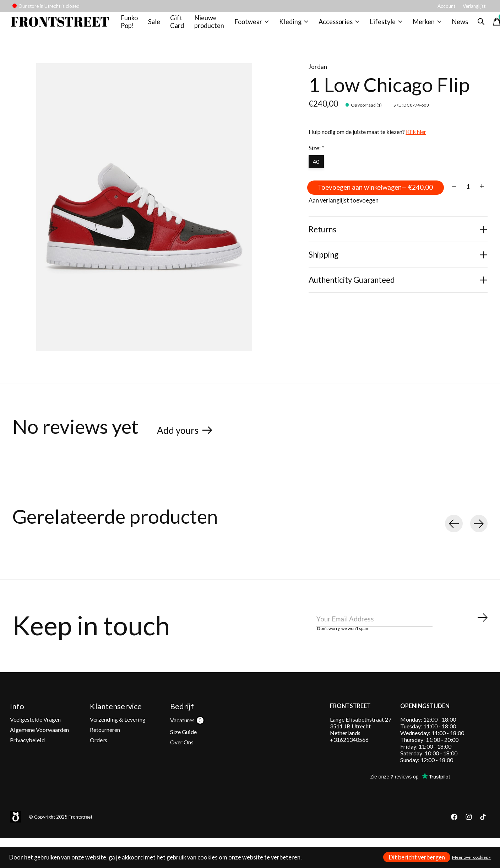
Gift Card (180, 25)
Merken (423, 25)
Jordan (318, 73)
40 (317, 169)
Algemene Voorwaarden (39, 741)
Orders (99, 751)
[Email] (402, 630)
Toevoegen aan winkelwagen (398, 197)
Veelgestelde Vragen (35, 730)
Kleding (295, 25)
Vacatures (183, 731)
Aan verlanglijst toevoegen (344, 233)
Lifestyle (384, 25)
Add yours (181, 436)
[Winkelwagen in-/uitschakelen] (492, 25)
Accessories (338, 25)
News (455, 25)
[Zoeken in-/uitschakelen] (477, 25)
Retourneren (105, 741)
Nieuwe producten (212, 25)
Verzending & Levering (118, 730)
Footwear (253, 25)
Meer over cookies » (471, 857)
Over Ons (182, 753)
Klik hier (416, 138)
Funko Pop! (133, 25)
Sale (157, 25)
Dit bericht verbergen (417, 857)
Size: (316, 154)
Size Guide (183, 743)
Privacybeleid (27, 751)
